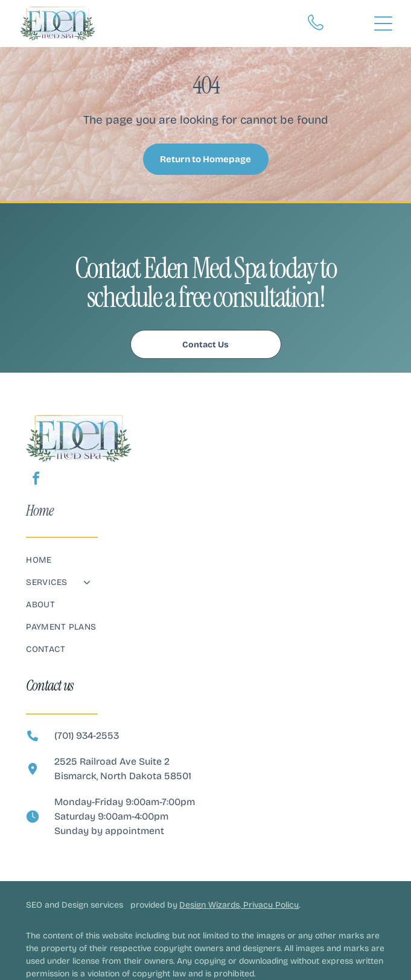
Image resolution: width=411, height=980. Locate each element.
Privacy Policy (271, 905)
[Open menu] (383, 24)
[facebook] (36, 480)
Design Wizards (209, 905)
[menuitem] (205, 566)
